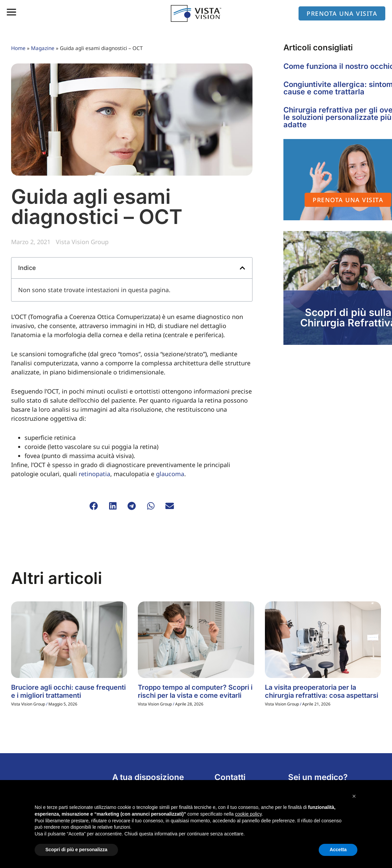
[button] (242, 268)
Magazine (43, 48)
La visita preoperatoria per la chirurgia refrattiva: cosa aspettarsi (322, 691)
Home (18, 48)
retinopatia (94, 474)
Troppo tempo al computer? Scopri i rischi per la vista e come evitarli (195, 691)
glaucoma (170, 474)
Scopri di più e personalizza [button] (76, 850)
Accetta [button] (338, 850)
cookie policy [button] (248, 814)
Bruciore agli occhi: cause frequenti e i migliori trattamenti (68, 691)
